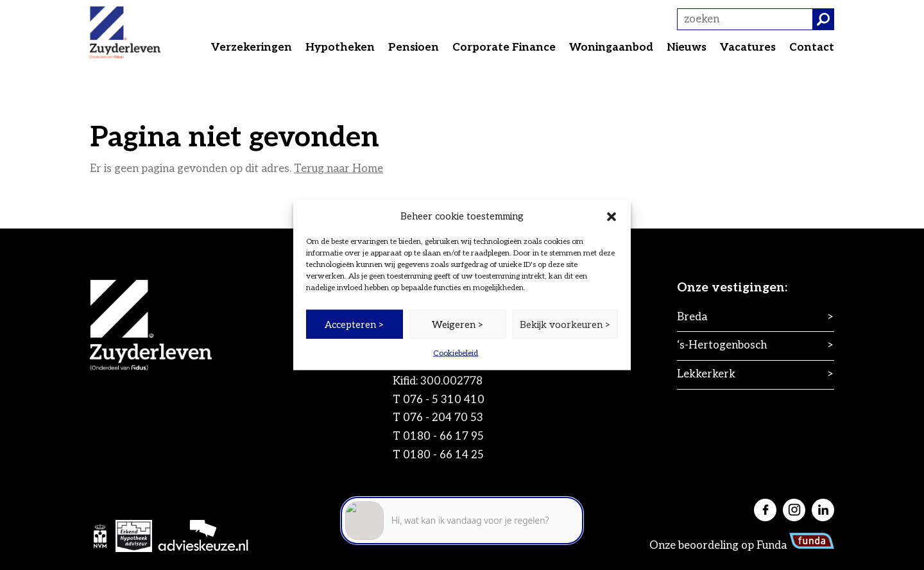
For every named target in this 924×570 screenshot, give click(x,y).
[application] (462, 513)
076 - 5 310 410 (444, 400)
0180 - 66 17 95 (443, 436)
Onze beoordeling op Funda (742, 546)
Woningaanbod (611, 47)
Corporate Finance (504, 47)
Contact (812, 47)
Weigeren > (458, 324)
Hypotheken (340, 47)
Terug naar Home (338, 169)
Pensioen (414, 47)
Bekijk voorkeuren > (565, 324)
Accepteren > (355, 324)
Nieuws (687, 47)
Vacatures (748, 47)
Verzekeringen (252, 47)
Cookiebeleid (456, 353)
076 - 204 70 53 (443, 418)
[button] (612, 216)
